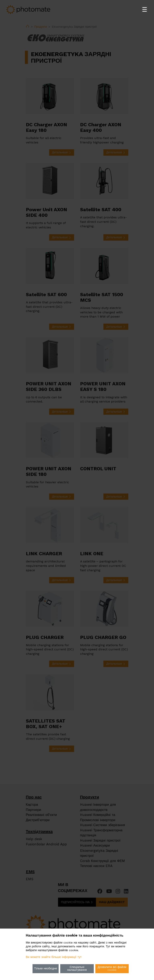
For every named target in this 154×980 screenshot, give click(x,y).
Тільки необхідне (46, 968)
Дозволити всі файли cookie (112, 968)
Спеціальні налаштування (77, 968)
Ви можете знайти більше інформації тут (54, 957)
